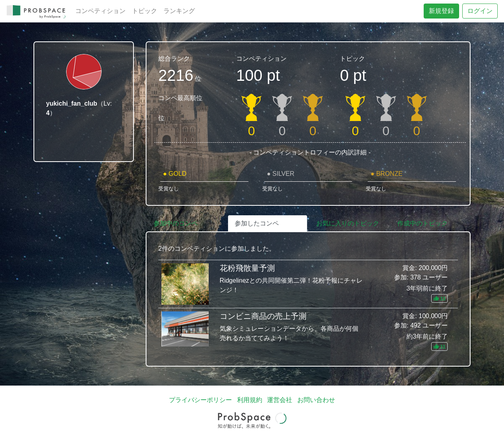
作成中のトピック (422, 223)
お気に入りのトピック (348, 223)
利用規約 (250, 400)
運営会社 (280, 400)
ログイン (480, 11)
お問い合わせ (316, 400)
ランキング (179, 11)
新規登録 (441, 11)
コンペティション (100, 11)
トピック (145, 11)
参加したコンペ (257, 223)
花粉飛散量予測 (308, 284)
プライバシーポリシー (200, 400)
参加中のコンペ (176, 223)
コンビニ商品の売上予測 (308, 331)
